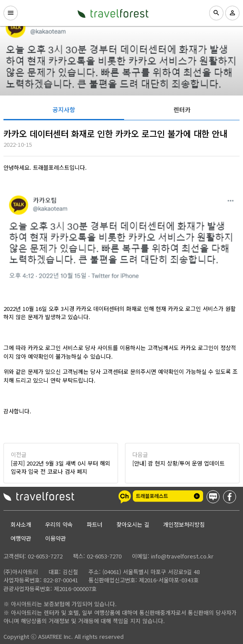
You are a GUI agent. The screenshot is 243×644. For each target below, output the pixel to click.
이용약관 (56, 538)
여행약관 (21, 538)
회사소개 (21, 524)
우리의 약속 (59, 524)
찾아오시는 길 (133, 524)
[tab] (64, 109)
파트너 (95, 524)
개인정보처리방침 (184, 524)
